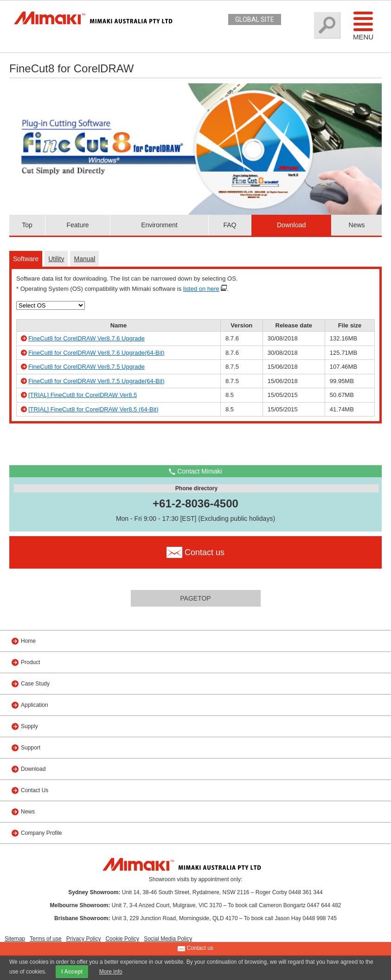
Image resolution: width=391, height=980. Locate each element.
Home (28, 641)
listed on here (201, 289)
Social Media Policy (168, 939)
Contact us (195, 948)
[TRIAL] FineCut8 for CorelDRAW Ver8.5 (83, 395)
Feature (77, 225)
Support (31, 748)
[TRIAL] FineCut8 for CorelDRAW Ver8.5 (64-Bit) (93, 409)
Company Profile (42, 833)
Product (30, 662)
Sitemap (15, 939)
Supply (29, 726)
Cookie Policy (122, 939)
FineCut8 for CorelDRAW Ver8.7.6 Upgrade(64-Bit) (96, 353)
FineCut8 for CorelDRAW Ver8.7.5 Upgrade (87, 367)
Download (291, 225)
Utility (56, 259)
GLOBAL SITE (255, 19)
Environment (159, 225)
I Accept (72, 972)
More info (111, 972)
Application (35, 705)
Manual (84, 259)
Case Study (35, 684)
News (357, 225)
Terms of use (46, 939)
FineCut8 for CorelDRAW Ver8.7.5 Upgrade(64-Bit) (96, 381)
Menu (363, 26)
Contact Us (35, 790)
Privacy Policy (84, 939)
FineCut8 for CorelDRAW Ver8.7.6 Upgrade (87, 338)
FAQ (230, 225)
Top (27, 225)
